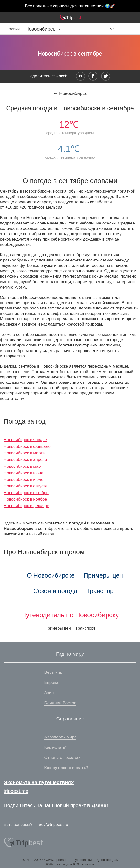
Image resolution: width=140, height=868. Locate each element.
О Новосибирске (51, 575)
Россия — (16, 29)
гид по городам (107, 860)
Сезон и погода (55, 591)
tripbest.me (16, 791)
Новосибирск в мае (22, 466)
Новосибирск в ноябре (25, 499)
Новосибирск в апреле (25, 460)
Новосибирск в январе (25, 440)
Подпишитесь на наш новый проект (56, 805)
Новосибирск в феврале (27, 446)
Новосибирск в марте (24, 453)
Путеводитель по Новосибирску (70, 615)
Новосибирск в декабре (26, 506)
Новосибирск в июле (23, 480)
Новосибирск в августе (26, 486)
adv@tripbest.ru (54, 825)
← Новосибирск (70, 93)
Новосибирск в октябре (26, 493)
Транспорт (102, 591)
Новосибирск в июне (23, 473)
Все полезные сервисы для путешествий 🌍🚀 (70, 6)
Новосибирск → (43, 29)
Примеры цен (103, 575)
